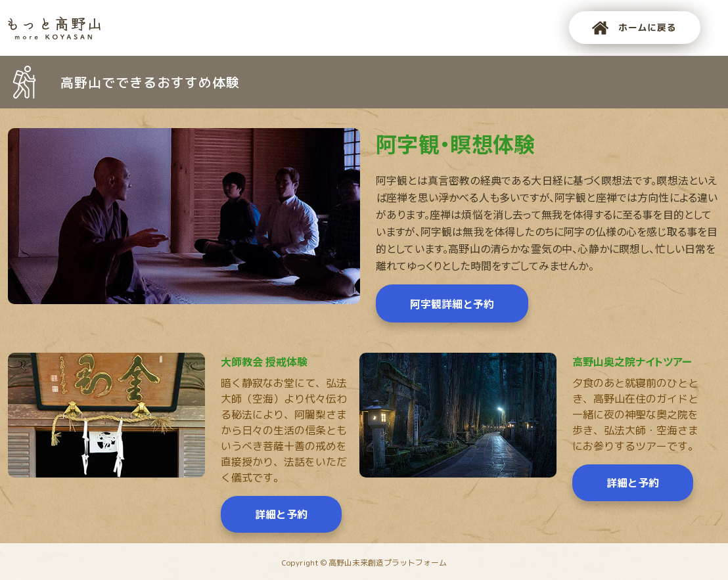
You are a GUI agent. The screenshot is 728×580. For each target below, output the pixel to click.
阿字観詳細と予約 (452, 303)
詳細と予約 (281, 514)
